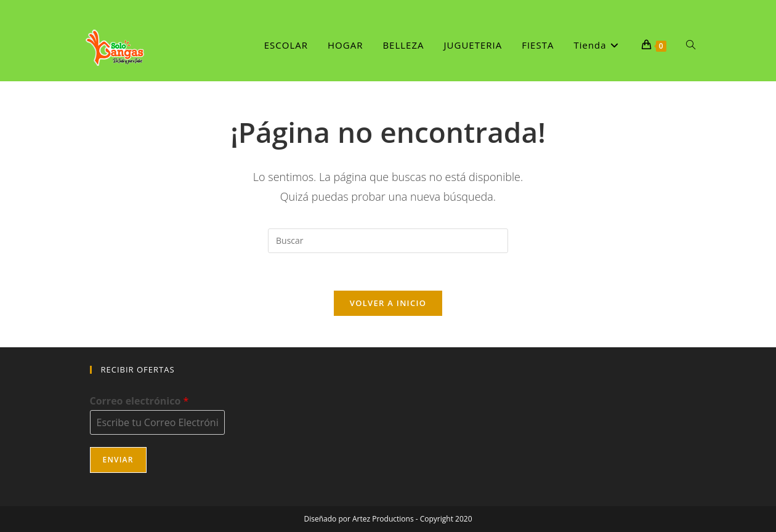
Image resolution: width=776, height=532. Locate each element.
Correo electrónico (139, 401)
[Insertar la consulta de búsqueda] (388, 241)
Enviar (118, 460)
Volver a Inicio (388, 303)
